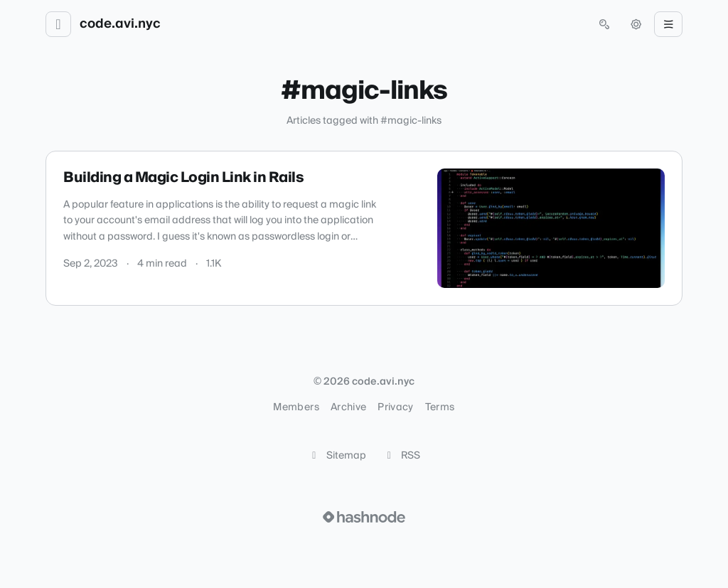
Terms (440, 407)
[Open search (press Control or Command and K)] (604, 24)
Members (296, 407)
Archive (348, 407)
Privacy (395, 407)
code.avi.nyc (120, 24)
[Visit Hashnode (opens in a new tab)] (364, 517)
